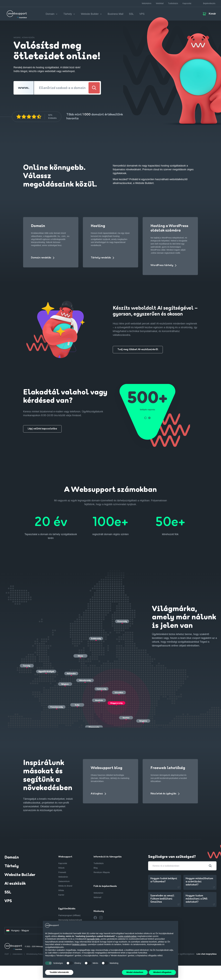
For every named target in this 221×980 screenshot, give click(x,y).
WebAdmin (147, 3)
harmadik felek (93, 939)
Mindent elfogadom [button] (162, 972)
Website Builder (20, 875)
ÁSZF (7, 954)
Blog (96, 868)
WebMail (160, 3)
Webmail (97, 897)
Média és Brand (65, 886)
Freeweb (62, 872)
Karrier (61, 895)
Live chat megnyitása (206, 954)
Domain (12, 858)
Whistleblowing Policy (34, 954)
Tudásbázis (173, 3)
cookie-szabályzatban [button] (127, 936)
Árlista (61, 890)
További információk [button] (59, 972)
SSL (131, 14)
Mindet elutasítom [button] (135, 972)
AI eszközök (15, 884)
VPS (142, 14)
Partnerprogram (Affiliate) (69, 915)
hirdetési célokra (79, 944)
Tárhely (12, 866)
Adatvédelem (18, 954)
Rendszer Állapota (102, 872)
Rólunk (61, 868)
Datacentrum (64, 881)
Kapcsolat (187, 3)
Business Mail (116, 14)
